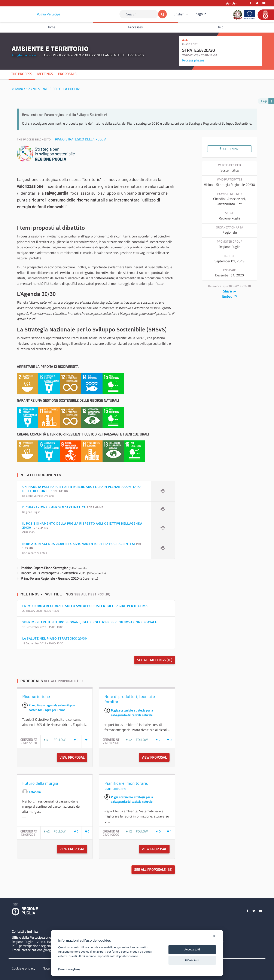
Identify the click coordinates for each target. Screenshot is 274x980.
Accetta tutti (192, 949)
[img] (13, 89)
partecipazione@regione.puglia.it (45, 950)
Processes (135, 27)
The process (22, 74)
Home (51, 27)
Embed (230, 296)
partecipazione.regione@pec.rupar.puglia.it (50, 946)
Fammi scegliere (69, 969)
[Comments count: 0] (87, 740)
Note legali (50, 968)
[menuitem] (182, 14)
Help (220, 27)
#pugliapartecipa (24, 55)
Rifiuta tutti (192, 960)
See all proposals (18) (63, 681)
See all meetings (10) (92, 594)
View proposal (73, 757)
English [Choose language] (179, 14)
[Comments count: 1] (169, 831)
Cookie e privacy (24, 968)
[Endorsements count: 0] (76, 740)
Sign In (201, 14)
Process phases (193, 60)
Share (230, 291)
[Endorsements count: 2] (158, 740)
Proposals (67, 74)
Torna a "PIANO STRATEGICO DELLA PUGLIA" (46, 89)
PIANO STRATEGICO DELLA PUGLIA (81, 139)
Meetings (45, 74)
